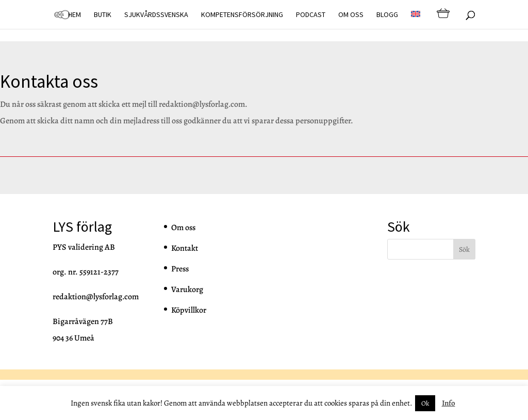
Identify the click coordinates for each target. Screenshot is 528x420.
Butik (103, 15)
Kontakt (185, 248)
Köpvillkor (189, 310)
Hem (75, 15)
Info (449, 403)
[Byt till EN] (416, 20)
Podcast (311, 15)
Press (180, 269)
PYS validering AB (84, 247)
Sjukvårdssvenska (156, 15)
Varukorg (187, 289)
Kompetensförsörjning (242, 15)
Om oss (351, 15)
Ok (425, 403)
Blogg (387, 15)
